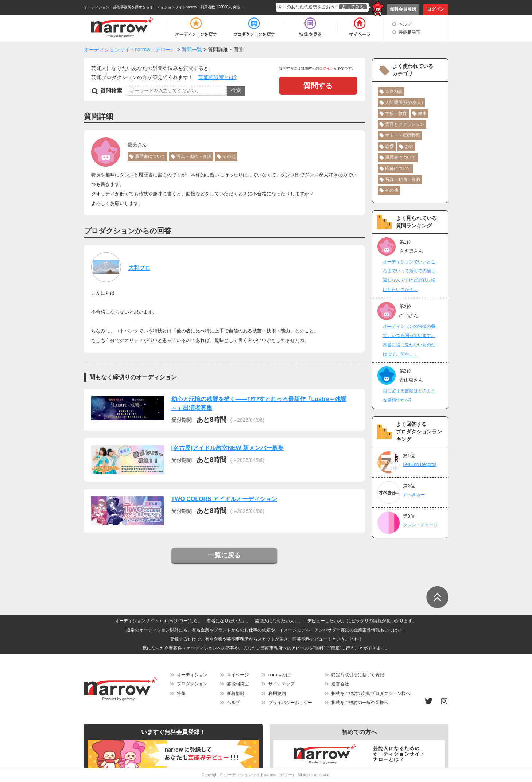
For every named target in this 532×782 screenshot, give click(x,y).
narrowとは (279, 675)
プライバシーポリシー (290, 703)
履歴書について (150, 156)
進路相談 (394, 92)
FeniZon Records (420, 464)
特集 (181, 693)
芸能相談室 (409, 32)
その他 (229, 156)
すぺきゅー (414, 495)
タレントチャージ (420, 525)
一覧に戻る (224, 555)
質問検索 (111, 91)
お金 (409, 147)
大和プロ (139, 268)
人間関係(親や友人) (404, 102)
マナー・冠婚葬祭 (403, 135)
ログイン (436, 9)
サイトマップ (281, 684)
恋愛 (389, 147)
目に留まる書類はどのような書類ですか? (409, 395)
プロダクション (192, 684)
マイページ (238, 675)
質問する (318, 86)
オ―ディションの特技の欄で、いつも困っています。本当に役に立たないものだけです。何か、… (409, 340)
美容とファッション (405, 124)
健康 (422, 113)
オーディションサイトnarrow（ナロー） (260, 775)
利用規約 (277, 693)
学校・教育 (396, 113)
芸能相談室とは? (218, 77)
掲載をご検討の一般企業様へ (360, 703)
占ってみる (353, 7)
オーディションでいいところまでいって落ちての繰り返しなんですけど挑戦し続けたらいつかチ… (409, 276)
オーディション (192, 675)
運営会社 (340, 684)
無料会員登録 (403, 9)
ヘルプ (405, 24)
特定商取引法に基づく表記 (358, 675)
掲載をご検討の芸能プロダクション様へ (371, 693)
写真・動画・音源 (194, 156)
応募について (398, 168)
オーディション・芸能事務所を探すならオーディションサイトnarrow (141, 7)
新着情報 (236, 693)
